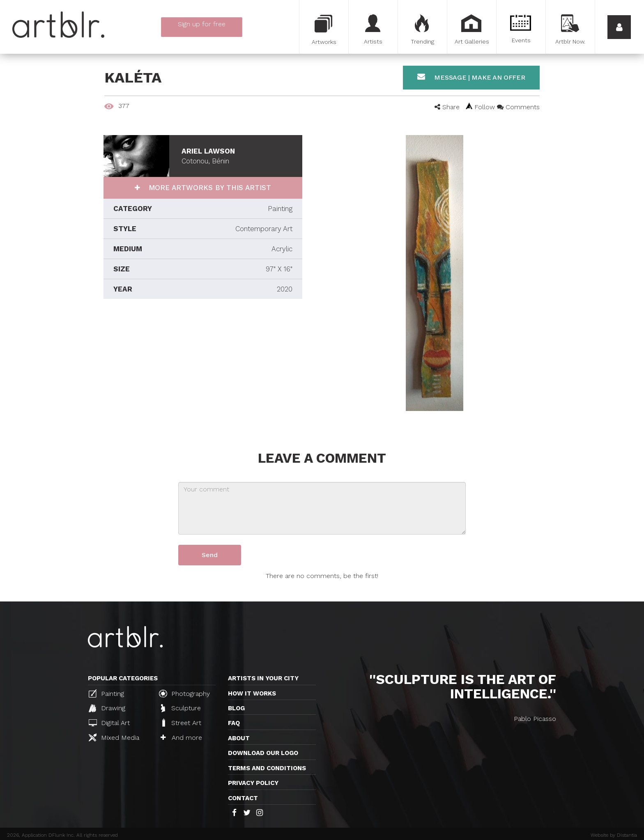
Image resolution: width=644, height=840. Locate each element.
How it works (252, 693)
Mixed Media (114, 737)
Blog (236, 708)
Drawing (107, 708)
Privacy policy (253, 783)
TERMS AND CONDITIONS (267, 768)
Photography (184, 693)
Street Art (181, 723)
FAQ (234, 723)
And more (181, 738)
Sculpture (181, 708)
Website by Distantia (614, 835)
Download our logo (263, 753)
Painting (106, 693)
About (239, 738)
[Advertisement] (203, 373)
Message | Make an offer (471, 77)
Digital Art (109, 723)
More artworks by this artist (209, 188)
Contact (243, 798)
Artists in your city (263, 678)
